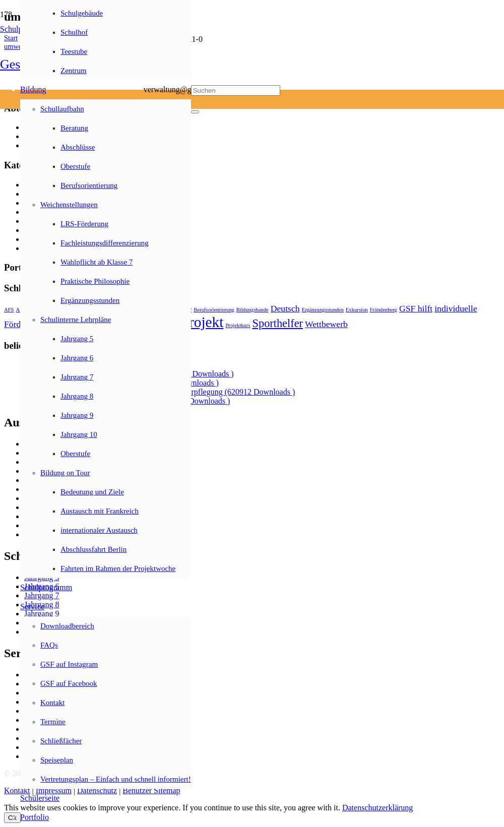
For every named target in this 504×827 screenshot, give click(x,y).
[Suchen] (236, 90)
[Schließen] (195, 112)
